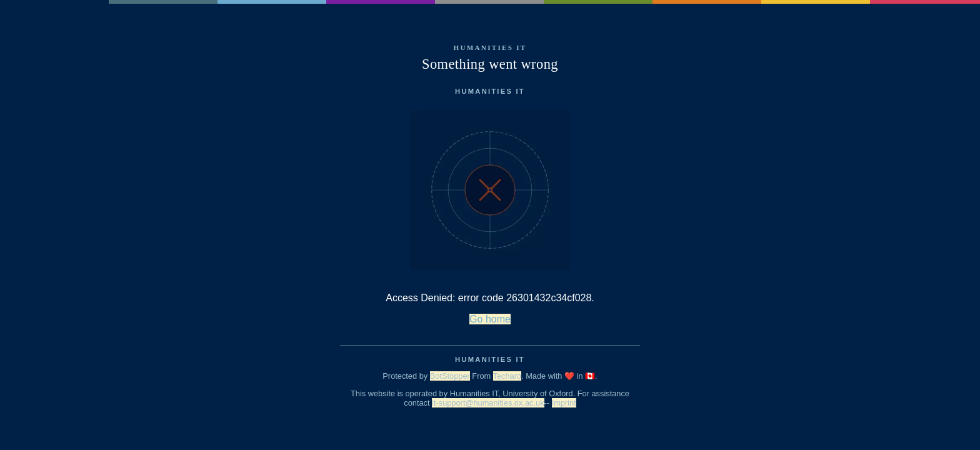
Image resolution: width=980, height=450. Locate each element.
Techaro (507, 376)
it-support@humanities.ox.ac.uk (488, 403)
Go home (490, 319)
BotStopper (450, 376)
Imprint (564, 403)
